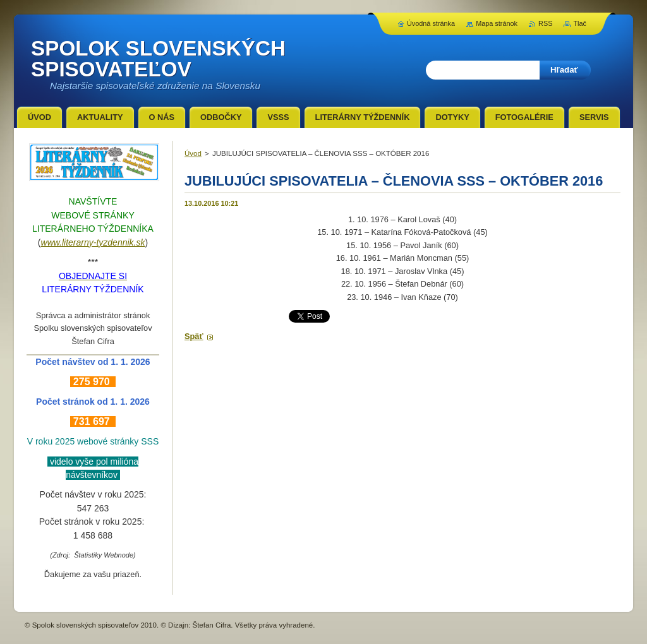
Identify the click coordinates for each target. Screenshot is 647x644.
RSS (545, 23)
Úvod (193, 153)
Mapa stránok (497, 23)
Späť (194, 336)
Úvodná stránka (431, 23)
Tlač (580, 23)
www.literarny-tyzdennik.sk (93, 242)
